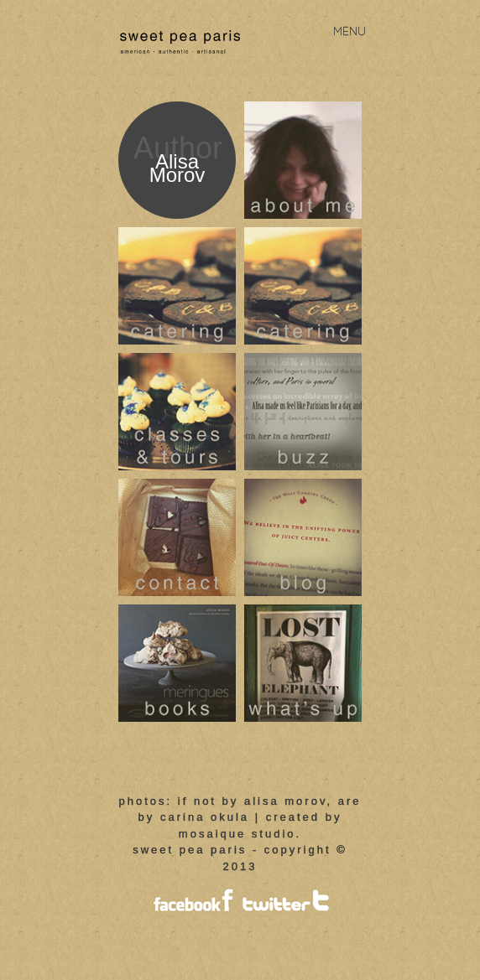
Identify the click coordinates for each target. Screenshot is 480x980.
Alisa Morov (177, 168)
